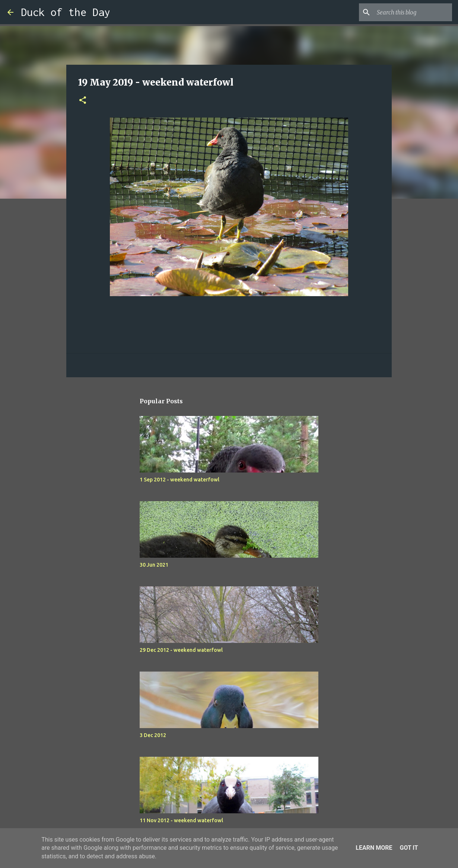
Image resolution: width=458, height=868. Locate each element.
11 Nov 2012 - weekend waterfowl (181, 820)
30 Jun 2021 (154, 565)
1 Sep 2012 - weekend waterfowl (179, 480)
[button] (83, 101)
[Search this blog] (413, 12)
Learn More (374, 848)
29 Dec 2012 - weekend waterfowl (181, 650)
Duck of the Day (66, 12)
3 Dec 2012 (153, 735)
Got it (409, 848)
